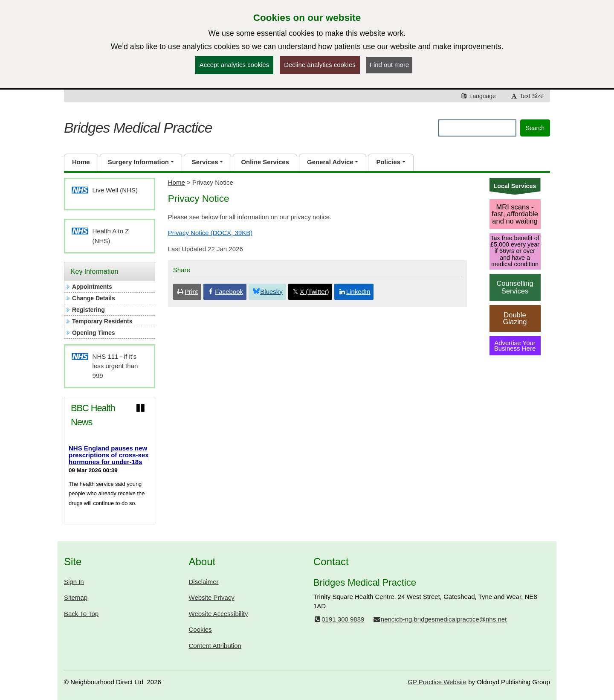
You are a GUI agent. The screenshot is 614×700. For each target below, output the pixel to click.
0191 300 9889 (339, 619)
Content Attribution (215, 646)
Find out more (390, 65)
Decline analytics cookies (320, 65)
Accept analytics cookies (234, 65)
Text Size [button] (527, 96)
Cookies (200, 629)
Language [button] (478, 96)
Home (177, 182)
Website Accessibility (219, 614)
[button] (141, 162)
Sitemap (76, 597)
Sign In (74, 582)
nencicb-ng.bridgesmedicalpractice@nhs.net (440, 619)
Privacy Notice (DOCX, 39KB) (210, 233)
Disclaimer (204, 582)
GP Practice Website (437, 682)
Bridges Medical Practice (138, 128)
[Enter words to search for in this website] (477, 128)
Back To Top (81, 614)
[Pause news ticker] (140, 408)
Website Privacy (212, 597)
